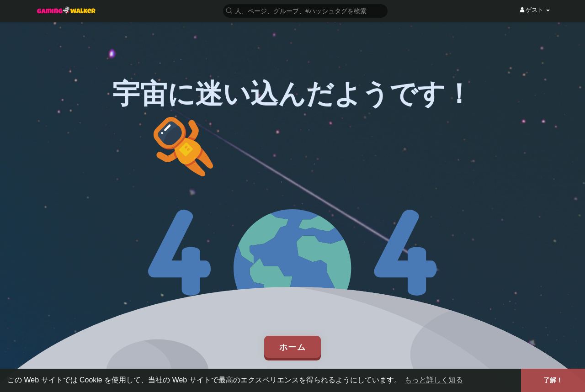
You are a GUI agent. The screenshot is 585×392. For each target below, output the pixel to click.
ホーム (293, 347)
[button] (305, 10)
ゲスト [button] (535, 10)
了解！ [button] (553, 380)
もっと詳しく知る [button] (434, 380)
